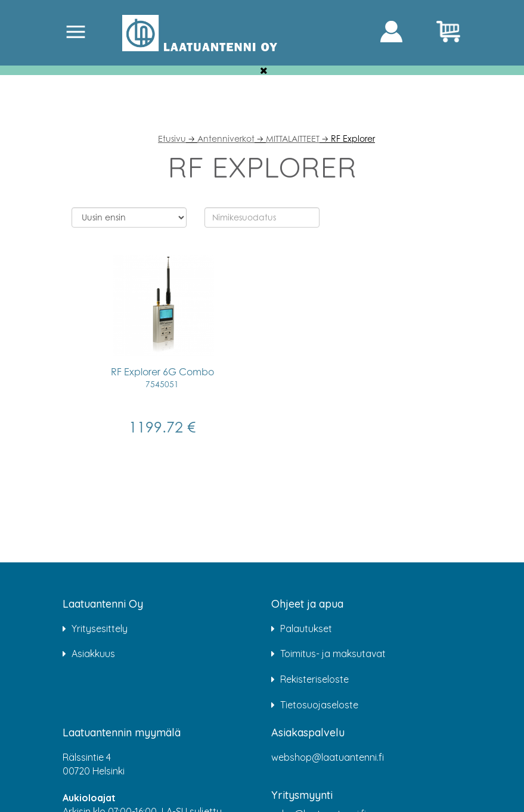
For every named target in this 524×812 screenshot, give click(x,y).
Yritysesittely (100, 629)
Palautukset (306, 629)
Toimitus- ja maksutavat (333, 654)
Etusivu (172, 139)
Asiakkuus (93, 654)
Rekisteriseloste (314, 679)
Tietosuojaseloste (319, 705)
